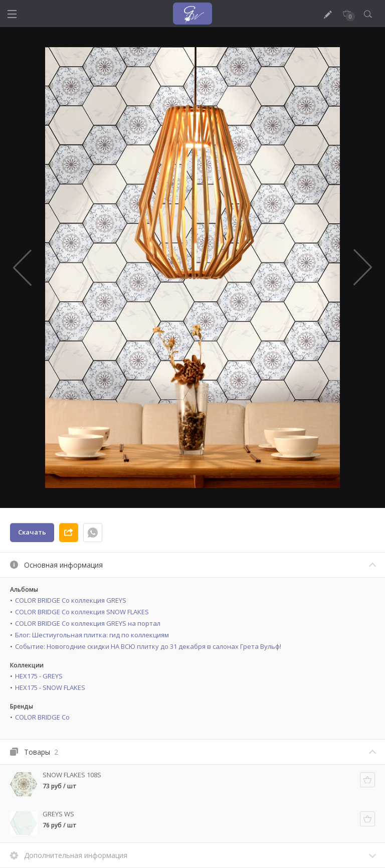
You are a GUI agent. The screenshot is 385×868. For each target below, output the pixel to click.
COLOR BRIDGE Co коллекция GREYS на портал (88, 623)
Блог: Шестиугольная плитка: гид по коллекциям (92, 635)
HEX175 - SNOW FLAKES (50, 687)
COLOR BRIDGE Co (42, 717)
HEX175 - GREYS (39, 676)
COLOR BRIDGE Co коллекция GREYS (71, 600)
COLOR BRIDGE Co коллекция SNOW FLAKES (82, 612)
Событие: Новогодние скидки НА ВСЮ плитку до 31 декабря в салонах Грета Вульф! (148, 646)
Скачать (32, 532)
